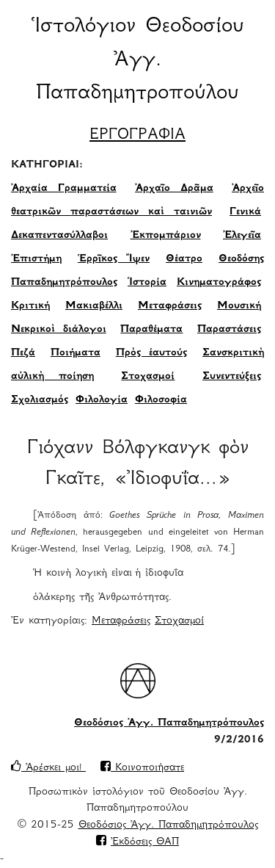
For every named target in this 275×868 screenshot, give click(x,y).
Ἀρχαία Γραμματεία (64, 189)
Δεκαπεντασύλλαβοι (59, 236)
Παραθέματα (151, 330)
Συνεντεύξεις (232, 377)
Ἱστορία (147, 283)
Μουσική (239, 306)
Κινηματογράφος (219, 283)
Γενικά (245, 212)
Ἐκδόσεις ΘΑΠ (145, 842)
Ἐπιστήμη (36, 259)
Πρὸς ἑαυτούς (151, 353)
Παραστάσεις (229, 330)
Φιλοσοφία (161, 400)
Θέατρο (184, 259)
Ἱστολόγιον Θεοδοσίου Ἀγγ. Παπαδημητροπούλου (138, 61)
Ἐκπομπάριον (166, 236)
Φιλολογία (102, 400)
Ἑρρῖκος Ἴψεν (114, 259)
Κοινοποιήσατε (142, 768)
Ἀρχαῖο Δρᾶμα (174, 189)
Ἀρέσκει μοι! (48, 768)
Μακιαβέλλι (94, 306)
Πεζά (23, 353)
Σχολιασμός (40, 400)
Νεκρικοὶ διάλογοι (59, 330)
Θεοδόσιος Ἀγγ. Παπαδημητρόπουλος (169, 723)
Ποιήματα (76, 353)
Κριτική (30, 306)
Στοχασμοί (148, 377)
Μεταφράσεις (170, 306)
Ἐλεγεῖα (242, 236)
